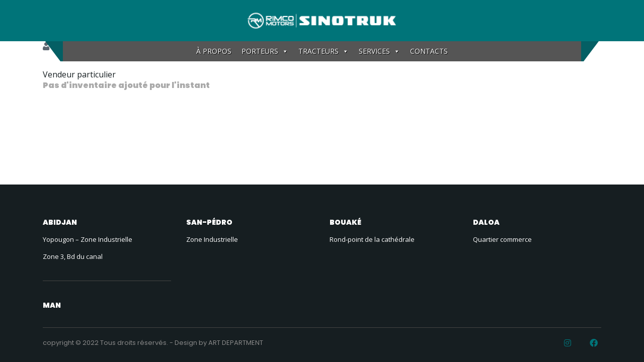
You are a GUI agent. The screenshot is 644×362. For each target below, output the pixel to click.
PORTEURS (265, 51)
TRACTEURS (324, 51)
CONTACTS (429, 51)
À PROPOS (214, 51)
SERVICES (379, 51)
